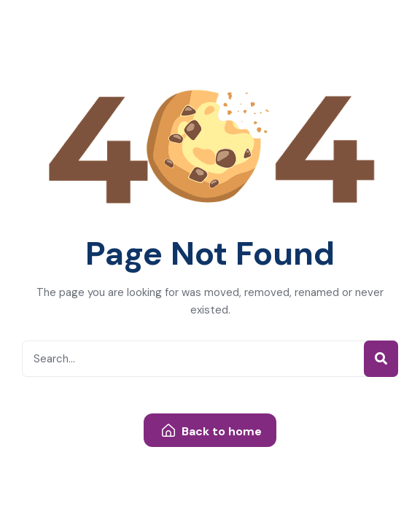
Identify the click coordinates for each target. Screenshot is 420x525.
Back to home (212, 431)
